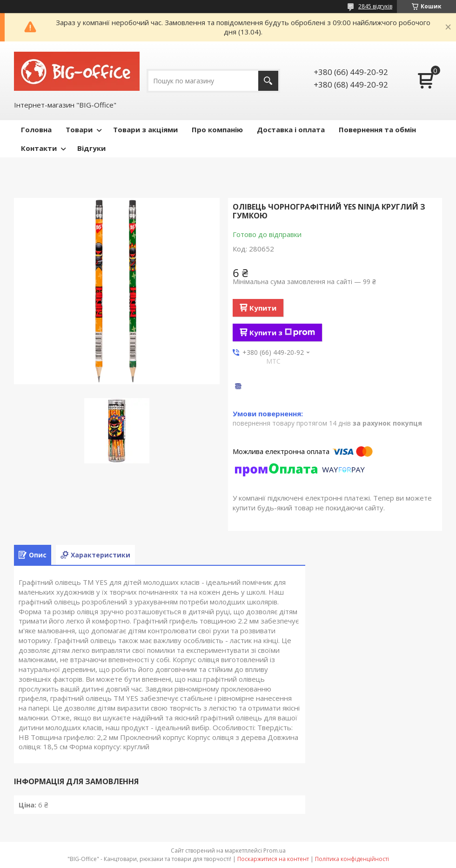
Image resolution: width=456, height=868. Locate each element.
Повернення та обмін (377, 129)
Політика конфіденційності (352, 859)
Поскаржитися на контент (273, 859)
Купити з (282, 332)
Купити (263, 308)
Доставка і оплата (291, 129)
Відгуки (91, 148)
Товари (79, 129)
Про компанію (217, 129)
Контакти (39, 148)
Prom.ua (275, 851)
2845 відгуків (375, 6)
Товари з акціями (145, 129)
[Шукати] (268, 81)
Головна (36, 129)
